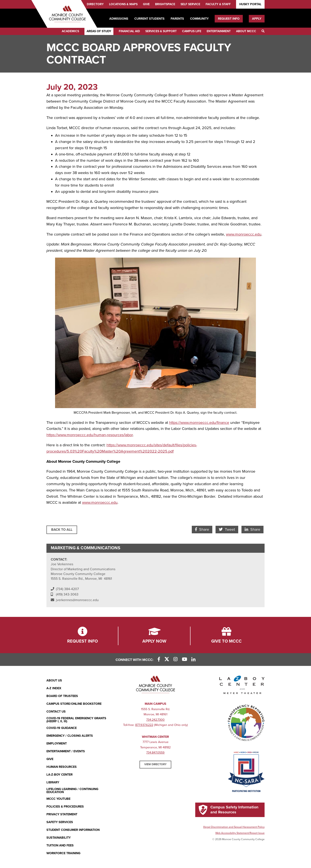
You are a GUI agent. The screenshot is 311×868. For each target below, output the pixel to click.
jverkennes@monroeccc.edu (77, 600)
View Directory (155, 764)
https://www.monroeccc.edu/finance (199, 423)
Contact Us (56, 712)
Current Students (149, 19)
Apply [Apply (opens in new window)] (257, 19)
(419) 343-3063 (67, 594)
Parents (177, 19)
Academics (70, 31)
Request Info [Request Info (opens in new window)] (229, 19)
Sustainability (59, 838)
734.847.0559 (155, 753)
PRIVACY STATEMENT (62, 814)
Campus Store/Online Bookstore (74, 704)
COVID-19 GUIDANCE (62, 728)
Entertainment (219, 31)
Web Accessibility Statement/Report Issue (240, 833)
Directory (95, 4)
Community (199, 19)
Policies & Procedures (65, 807)
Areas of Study (99, 31)
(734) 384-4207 (67, 589)
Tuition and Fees (60, 845)
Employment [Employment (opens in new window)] (57, 744)
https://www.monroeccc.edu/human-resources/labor (90, 435)
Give (146, 4)
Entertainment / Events (66, 751)
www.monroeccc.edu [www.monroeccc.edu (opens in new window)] (244, 234)
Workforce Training (63, 853)
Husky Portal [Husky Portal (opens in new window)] (250, 4)
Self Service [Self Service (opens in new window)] (190, 4)
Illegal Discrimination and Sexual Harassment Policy (234, 827)
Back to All (62, 530)
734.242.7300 (155, 720)
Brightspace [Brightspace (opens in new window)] (165, 4)
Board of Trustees (62, 696)
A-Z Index (54, 688)
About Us (54, 680)
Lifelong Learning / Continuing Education (72, 791)
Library (53, 782)
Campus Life (192, 31)
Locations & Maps (123, 4)
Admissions (119, 19)
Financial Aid (129, 31)
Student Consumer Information (73, 830)
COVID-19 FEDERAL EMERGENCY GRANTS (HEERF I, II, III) (76, 720)
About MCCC (246, 31)
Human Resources (62, 767)
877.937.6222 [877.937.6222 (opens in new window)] (144, 725)
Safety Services (60, 822)
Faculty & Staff (218, 4)
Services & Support (161, 31)
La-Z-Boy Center (60, 775)
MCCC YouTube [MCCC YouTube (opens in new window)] (58, 799)
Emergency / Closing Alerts (70, 736)
